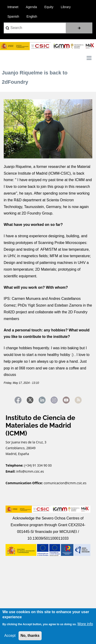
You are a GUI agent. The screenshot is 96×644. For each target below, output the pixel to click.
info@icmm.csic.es (30, 471)
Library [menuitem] (66, 7)
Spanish (13, 16)
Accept (10, 636)
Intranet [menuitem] (13, 7)
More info (85, 624)
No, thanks (30, 636)
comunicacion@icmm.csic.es (65, 483)
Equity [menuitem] (49, 7)
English (32, 16)
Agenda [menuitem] (31, 7)
